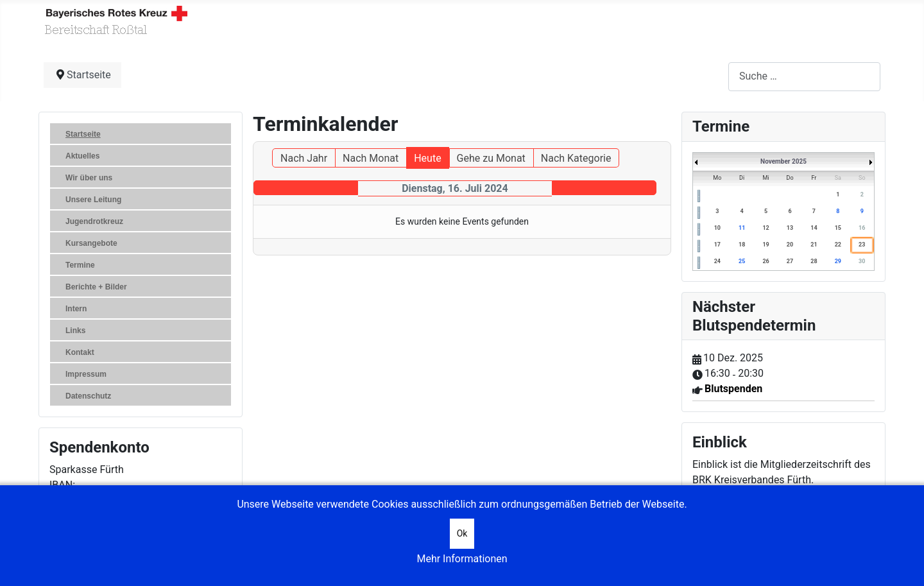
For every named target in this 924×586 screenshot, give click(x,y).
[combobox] (804, 77)
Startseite (83, 134)
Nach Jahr (304, 158)
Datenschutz (88, 396)
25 (742, 261)
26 (766, 261)
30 (862, 261)
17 (717, 245)
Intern (76, 309)
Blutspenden (733, 389)
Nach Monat (371, 158)
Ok (462, 533)
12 (766, 228)
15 (838, 228)
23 (862, 245)
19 (766, 245)
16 (862, 228)
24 (717, 261)
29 (838, 261)
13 (790, 228)
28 (814, 261)
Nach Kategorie (576, 158)
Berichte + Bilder (96, 287)
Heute (427, 158)
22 (838, 245)
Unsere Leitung (93, 200)
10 (717, 228)
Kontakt (80, 352)
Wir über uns (89, 178)
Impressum (86, 374)
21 (814, 245)
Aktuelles (82, 156)
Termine (80, 265)
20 (790, 245)
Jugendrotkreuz (94, 221)
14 (814, 228)
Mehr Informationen (462, 559)
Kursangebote (91, 243)
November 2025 (783, 161)
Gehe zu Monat (491, 158)
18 (742, 245)
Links (75, 331)
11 (742, 228)
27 (790, 261)
